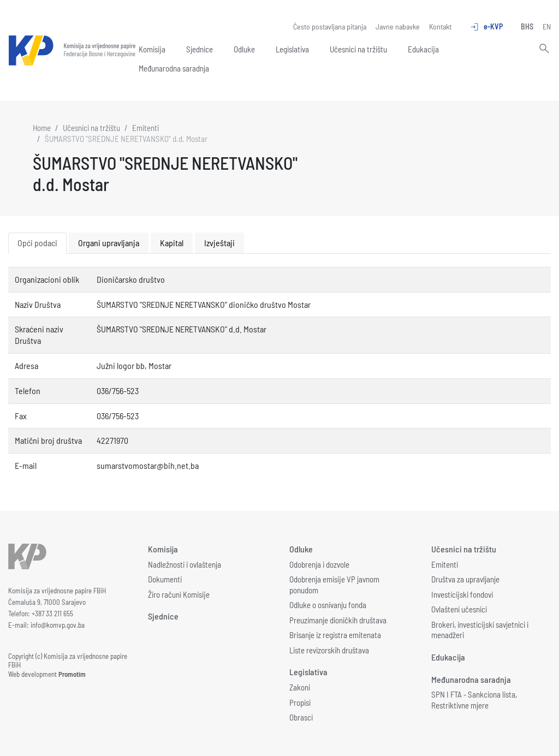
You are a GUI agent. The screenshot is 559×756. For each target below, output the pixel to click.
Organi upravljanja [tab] (109, 243)
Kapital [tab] (172, 243)
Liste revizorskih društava (329, 650)
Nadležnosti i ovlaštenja (185, 564)
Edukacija (423, 49)
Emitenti (145, 128)
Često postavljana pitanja (330, 26)
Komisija (152, 49)
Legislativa (292, 49)
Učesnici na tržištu (358, 49)
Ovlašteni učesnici (459, 609)
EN (547, 26)
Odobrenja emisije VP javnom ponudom (334, 585)
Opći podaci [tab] (37, 243)
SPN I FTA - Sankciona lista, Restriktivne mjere (474, 700)
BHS (527, 26)
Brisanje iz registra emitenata (335, 635)
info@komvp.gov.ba (58, 625)
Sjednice (200, 49)
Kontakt (440, 26)
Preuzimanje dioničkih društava (338, 620)
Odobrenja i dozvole (319, 564)
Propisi (300, 703)
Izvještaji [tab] (219, 243)
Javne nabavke (398, 26)
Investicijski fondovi (462, 594)
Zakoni (300, 687)
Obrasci (301, 717)
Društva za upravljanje (465, 579)
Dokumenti (165, 579)
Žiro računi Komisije (179, 594)
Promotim (72, 674)
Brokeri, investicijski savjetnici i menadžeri (480, 630)
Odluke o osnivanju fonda (328, 605)
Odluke (244, 49)
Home (42, 128)
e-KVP (486, 27)
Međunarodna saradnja (174, 68)
